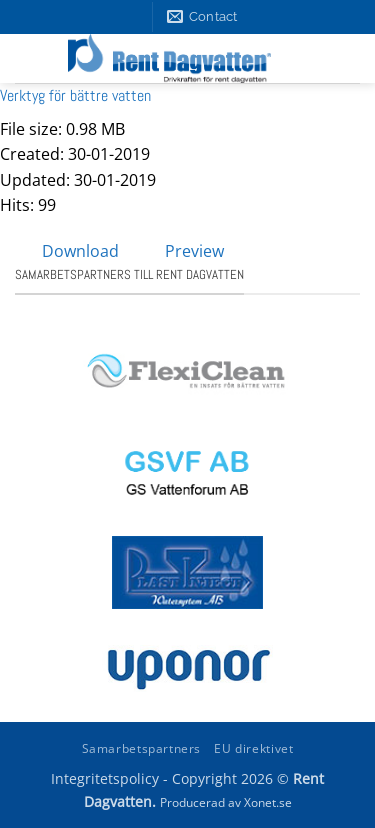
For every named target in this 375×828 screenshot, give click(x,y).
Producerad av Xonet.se (226, 802)
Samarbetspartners (141, 748)
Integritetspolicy (105, 778)
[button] (341, 59)
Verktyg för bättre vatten (75, 95)
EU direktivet (253, 748)
